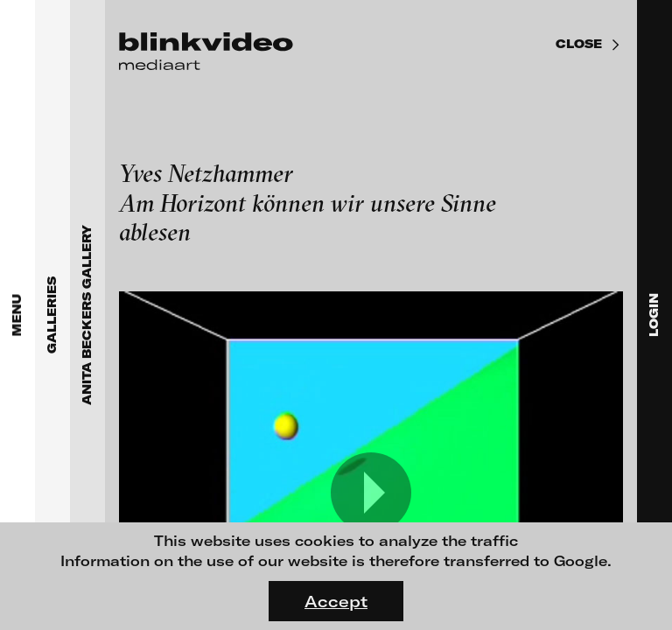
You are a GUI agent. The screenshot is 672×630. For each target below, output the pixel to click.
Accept (336, 601)
